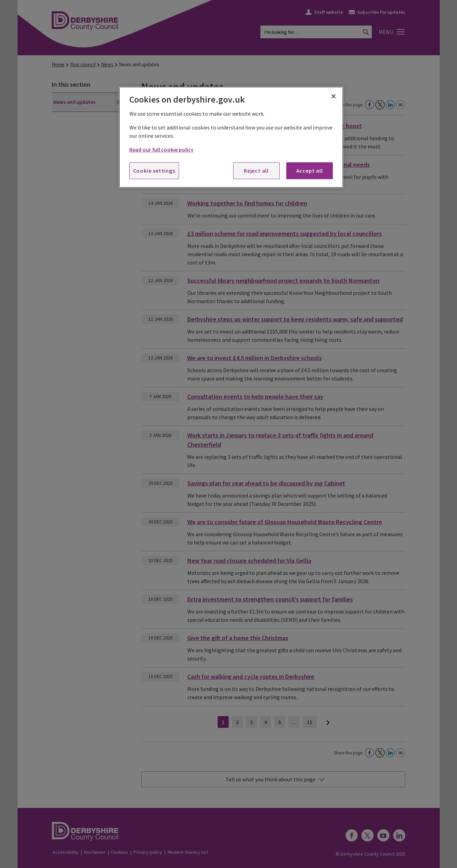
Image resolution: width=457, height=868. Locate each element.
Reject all (256, 171)
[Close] (334, 96)
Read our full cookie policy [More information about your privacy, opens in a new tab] (161, 150)
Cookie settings (154, 171)
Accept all (310, 171)
